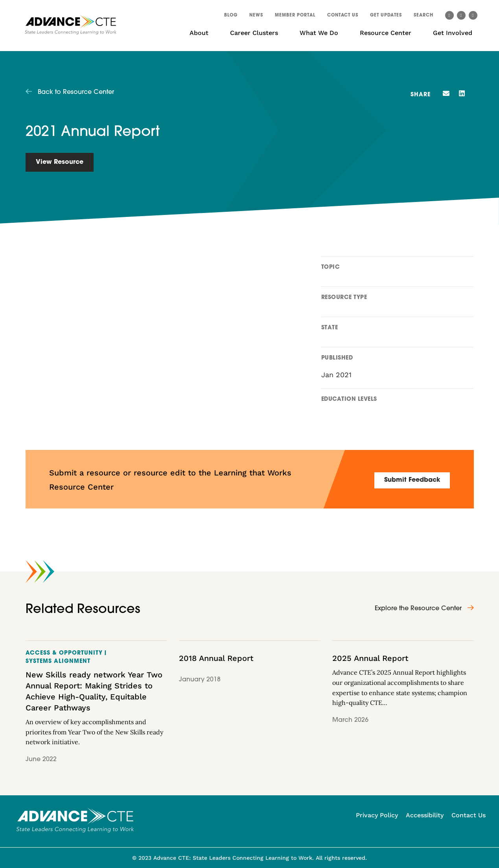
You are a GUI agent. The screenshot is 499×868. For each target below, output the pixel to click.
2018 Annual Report (216, 658)
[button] (424, 17)
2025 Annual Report (370, 658)
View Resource (60, 162)
